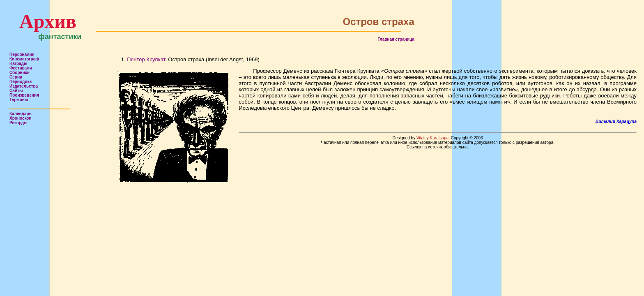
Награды (18, 64)
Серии (16, 77)
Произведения (24, 95)
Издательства (24, 86)
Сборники (20, 73)
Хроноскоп (21, 118)
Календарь (21, 114)
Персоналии (22, 54)
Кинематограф (24, 59)
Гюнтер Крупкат (146, 59)
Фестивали (21, 68)
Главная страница (396, 39)
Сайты (16, 91)
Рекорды (18, 123)
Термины (19, 100)
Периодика (21, 82)
